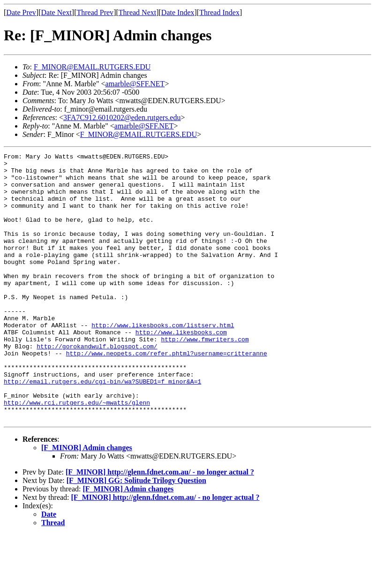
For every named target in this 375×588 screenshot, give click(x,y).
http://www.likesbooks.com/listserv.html (163, 360)
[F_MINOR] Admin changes (87, 501)
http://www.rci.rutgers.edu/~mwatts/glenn (77, 453)
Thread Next (137, 12)
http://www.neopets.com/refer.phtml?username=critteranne (167, 394)
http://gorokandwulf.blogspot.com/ (97, 385)
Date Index (178, 12)
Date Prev (21, 12)
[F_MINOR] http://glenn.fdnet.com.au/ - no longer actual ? (160, 525)
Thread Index (219, 12)
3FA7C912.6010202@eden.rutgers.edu (122, 117)
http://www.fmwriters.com (205, 377)
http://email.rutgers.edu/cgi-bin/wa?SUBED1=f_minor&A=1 (102, 428)
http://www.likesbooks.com (181, 369)
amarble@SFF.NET (135, 84)
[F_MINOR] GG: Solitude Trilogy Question (136, 534)
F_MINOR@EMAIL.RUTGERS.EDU (92, 67)
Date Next (56, 12)
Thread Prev (95, 12)
